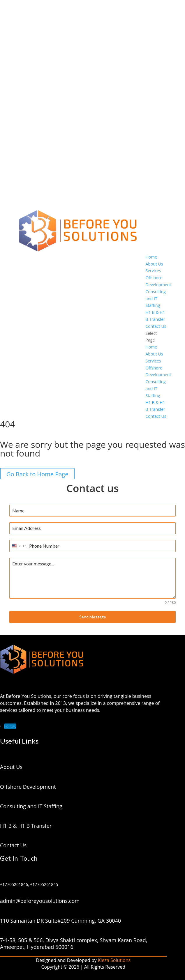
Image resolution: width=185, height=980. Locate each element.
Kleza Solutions (114, 960)
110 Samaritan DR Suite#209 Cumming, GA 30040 (60, 921)
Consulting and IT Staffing (156, 299)
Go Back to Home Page (37, 474)
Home (151, 257)
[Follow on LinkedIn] (10, 726)
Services (153, 271)
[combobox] (18, 546)
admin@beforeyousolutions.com (40, 901)
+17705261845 (44, 884)
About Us (154, 264)
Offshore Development (28, 787)
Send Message (93, 617)
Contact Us (156, 326)
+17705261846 (14, 884)
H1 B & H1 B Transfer (26, 826)
